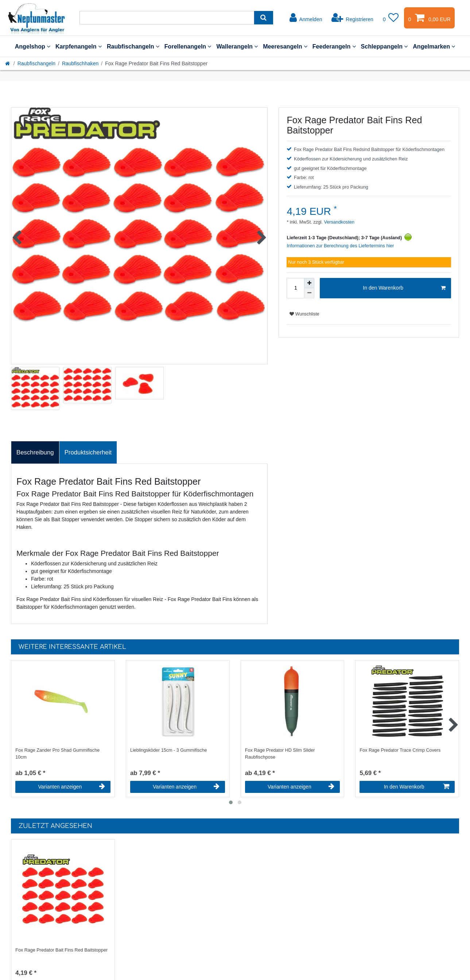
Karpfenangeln (79, 46)
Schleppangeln (384, 46)
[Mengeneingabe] (295, 288)
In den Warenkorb (404, 288)
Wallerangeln (237, 46)
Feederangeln (334, 46)
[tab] (35, 453)
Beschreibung (35, 452)
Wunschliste (304, 314)
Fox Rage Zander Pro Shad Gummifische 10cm (57, 754)
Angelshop (33, 46)
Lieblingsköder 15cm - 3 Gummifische (169, 750)
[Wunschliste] (391, 18)
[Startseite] (8, 63)
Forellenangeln (188, 46)
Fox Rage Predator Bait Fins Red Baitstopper (61, 950)
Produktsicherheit (88, 452)
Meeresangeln (285, 46)
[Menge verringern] (309, 293)
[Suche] (263, 18)
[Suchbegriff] (167, 18)
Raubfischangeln (133, 46)
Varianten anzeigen (72, 787)
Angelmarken (434, 46)
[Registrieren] (352, 18)
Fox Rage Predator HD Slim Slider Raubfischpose (280, 754)
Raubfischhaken (80, 63)
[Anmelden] (306, 18)
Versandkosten (339, 222)
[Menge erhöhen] (309, 283)
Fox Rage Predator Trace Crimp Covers (400, 750)
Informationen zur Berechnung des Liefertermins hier (340, 246)
